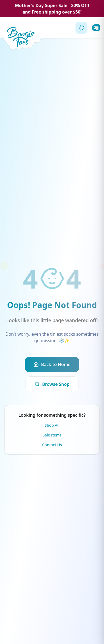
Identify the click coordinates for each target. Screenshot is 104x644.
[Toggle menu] (96, 28)
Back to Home (52, 364)
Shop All (52, 425)
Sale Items (52, 435)
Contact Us (52, 445)
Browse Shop (52, 384)
